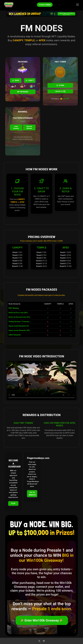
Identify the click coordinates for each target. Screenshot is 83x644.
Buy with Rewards (29, 127)
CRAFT (30, 80)
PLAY (13, 503)
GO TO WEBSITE (32, 494)
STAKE (60, 85)
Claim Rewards (16, 127)
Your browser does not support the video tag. (41, 380)
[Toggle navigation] (77, 5)
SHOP (16, 80)
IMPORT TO (60, 91)
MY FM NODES (23, 92)
